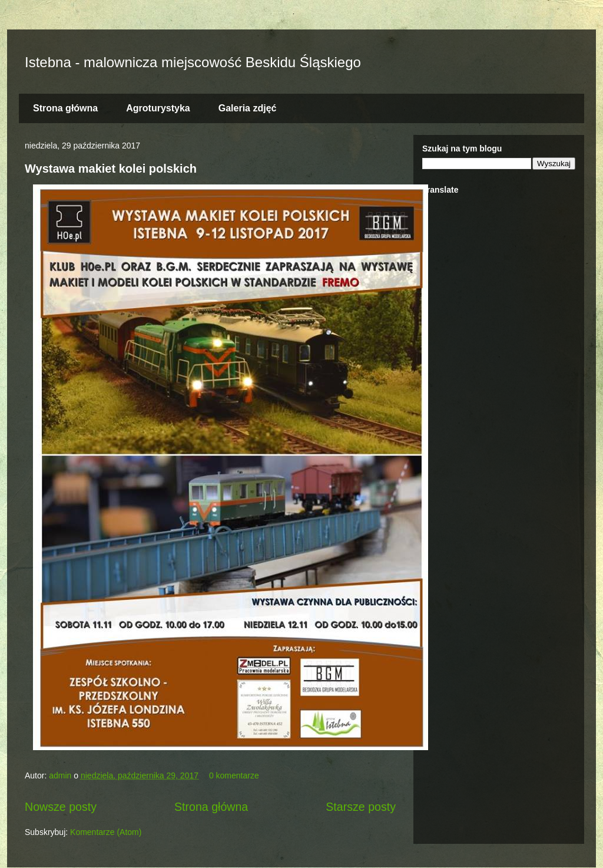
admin (61, 775)
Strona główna (65, 108)
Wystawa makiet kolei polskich (111, 169)
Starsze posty (361, 807)
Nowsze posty (61, 807)
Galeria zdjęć (248, 108)
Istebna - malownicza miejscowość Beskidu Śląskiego (193, 62)
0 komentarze (234, 775)
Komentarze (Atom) (106, 832)
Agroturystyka (158, 108)
